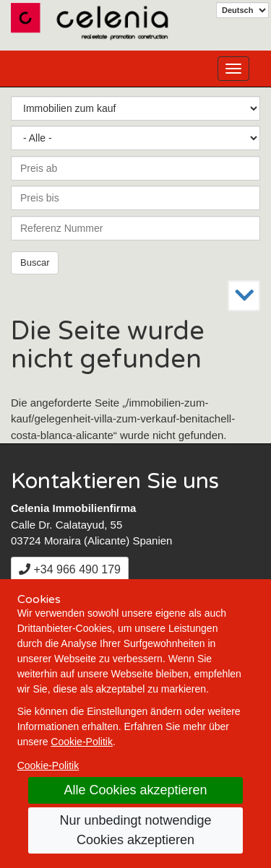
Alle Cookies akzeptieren (135, 790)
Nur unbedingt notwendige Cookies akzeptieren (135, 830)
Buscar (35, 262)
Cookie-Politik (82, 742)
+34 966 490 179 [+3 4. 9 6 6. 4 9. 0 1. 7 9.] (70, 569)
